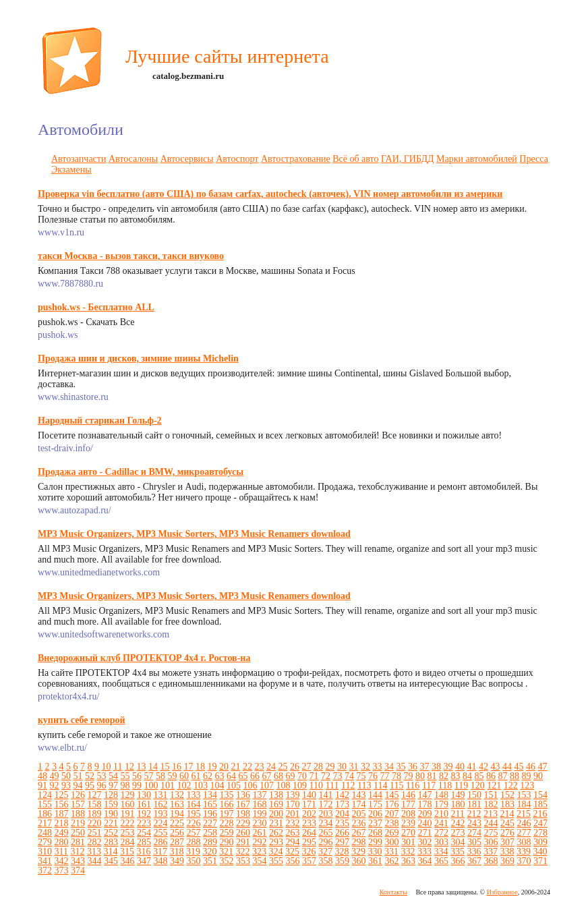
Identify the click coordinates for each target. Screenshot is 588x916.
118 (445, 785)
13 (141, 767)
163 (177, 804)
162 (161, 804)
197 (227, 814)
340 (540, 852)
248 (45, 833)
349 (177, 861)
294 (293, 842)
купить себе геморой (82, 720)
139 (293, 795)
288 (194, 842)
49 (55, 776)
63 (220, 776)
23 (259, 767)
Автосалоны (133, 159)
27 (306, 767)
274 (474, 833)
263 (293, 833)
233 (309, 823)
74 (349, 776)
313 (94, 852)
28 (318, 767)
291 (243, 842)
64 (231, 776)
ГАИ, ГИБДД (408, 159)
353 (243, 861)
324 (275, 852)
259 (227, 833)
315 (127, 852)
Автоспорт (237, 159)
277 (524, 833)
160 (128, 804)
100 (151, 785)
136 (243, 795)
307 (507, 842)
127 (95, 795)
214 (507, 814)
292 (260, 842)
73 (338, 776)
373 (62, 870)
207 (392, 814)
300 (392, 842)
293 (276, 842)
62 (208, 776)
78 (396, 776)
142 (342, 795)
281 (78, 842)
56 (137, 776)
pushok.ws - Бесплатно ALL (96, 307)
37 (424, 767)
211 (458, 814)
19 (212, 767)
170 (293, 804)
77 (385, 776)
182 (491, 804)
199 (260, 814)
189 (95, 814)
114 (380, 785)
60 (184, 776)
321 (226, 852)
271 (425, 833)
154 (540, 795)
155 (45, 804)
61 (196, 776)
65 (243, 776)
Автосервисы (187, 159)
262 (276, 833)
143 (359, 795)
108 (284, 785)
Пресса (534, 159)
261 (260, 833)
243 (474, 823)
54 (113, 776)
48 (42, 776)
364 (425, 861)
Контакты (393, 892)
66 (255, 776)
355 (276, 861)
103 (201, 785)
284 (128, 842)
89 (527, 776)
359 (342, 861)
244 (491, 823)
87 (503, 776)
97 (113, 785)
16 (177, 767)
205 (359, 814)
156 (62, 804)
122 (511, 785)
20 (224, 767)
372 (45, 870)
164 (194, 804)
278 (540, 833)
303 (441, 842)
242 (458, 823)
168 (260, 804)
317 (160, 852)
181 (474, 804)
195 (194, 814)
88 (514, 776)
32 (365, 767)
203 (326, 814)
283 (111, 842)
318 (176, 852)
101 (168, 785)
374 (78, 870)
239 (408, 823)
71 (314, 776)
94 (78, 785)
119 (461, 785)
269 (392, 833)
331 (391, 852)
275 (491, 833)
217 (45, 823)
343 (78, 861)
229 (243, 823)
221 (111, 823)
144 (375, 795)
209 (425, 814)
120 (478, 785)
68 (278, 776)
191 (128, 814)
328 (342, 852)
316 (143, 852)
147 (425, 795)
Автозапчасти (79, 159)
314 (110, 852)
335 (458, 852)
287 (177, 842)
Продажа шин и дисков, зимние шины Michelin (138, 359)
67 (267, 776)
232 (293, 823)
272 (441, 833)
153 (524, 795)
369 (507, 861)
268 (375, 833)
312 (77, 852)
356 (293, 861)
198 (243, 814)
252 (111, 833)
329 (358, 852)
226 (194, 823)
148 (441, 795)
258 (210, 833)
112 (348, 785)
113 (364, 785)
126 (78, 795)
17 (188, 767)
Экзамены (71, 170)
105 (234, 785)
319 (193, 852)
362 (392, 861)
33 (377, 767)
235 (342, 823)
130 (144, 795)
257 (194, 833)
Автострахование (296, 159)
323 (259, 852)
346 (128, 861)
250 (78, 833)
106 (251, 785)
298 (359, 842)
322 (242, 852)
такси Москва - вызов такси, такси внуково (131, 256)
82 (444, 776)
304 (458, 842)
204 (342, 814)
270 (408, 833)
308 (524, 842)
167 (243, 804)
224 (161, 823)
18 (200, 767)
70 (302, 776)
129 (128, 795)
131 (161, 795)
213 (491, 814)
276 (507, 833)
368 (491, 861)
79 (409, 776)
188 (78, 814)
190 (111, 814)
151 (491, 795)
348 (161, 861)
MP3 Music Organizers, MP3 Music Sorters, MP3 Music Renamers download (194, 534)
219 (78, 823)
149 (458, 795)
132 (177, 795)
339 (524, 852)
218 (62, 823)
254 (144, 833)
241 (441, 823)
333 (424, 852)
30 (342, 767)
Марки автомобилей (477, 159)
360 (359, 861)
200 (276, 814)
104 (217, 785)
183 (507, 804)
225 (177, 823)
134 (210, 795)
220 (95, 823)
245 (507, 823)
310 (45, 852)
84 (467, 776)
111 (332, 785)
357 (309, 861)
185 (540, 804)
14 (153, 767)
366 (458, 861)
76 (373, 776)
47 (542, 767)
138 (276, 795)
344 (95, 861)
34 (389, 767)
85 (479, 776)
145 (392, 795)
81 (432, 776)
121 (494, 785)
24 (271, 767)
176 (392, 804)
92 (55, 785)
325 (292, 852)
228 (227, 823)
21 (235, 767)
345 (111, 861)
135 (227, 795)
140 (309, 795)
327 (325, 852)
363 (408, 861)
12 (129, 767)
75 (361, 776)
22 (247, 767)
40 (460, 767)
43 (495, 767)
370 (524, 861)
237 (375, 823)
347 (144, 861)
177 (408, 804)
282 (95, 842)
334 (441, 852)
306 (491, 842)
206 (375, 814)
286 (161, 842)
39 (448, 767)
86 (491, 776)
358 (326, 861)
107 (267, 785)
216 (540, 814)
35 (401, 767)
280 (62, 842)
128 (111, 795)
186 (45, 814)
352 (227, 861)
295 (309, 842)
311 (61, 852)
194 (177, 814)
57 (149, 776)
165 (210, 804)
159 (111, 804)
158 (95, 804)
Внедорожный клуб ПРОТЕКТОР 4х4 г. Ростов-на (144, 658)
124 (45, 795)
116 (413, 785)
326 (308, 852)
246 (524, 823)
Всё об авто (355, 159)
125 (62, 795)
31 (353, 767)
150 (474, 795)
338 (507, 852)
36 (413, 767)
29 (330, 767)
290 (227, 842)
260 (243, 833)
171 (309, 804)
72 (326, 776)
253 (128, 833)
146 (408, 795)
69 (291, 776)
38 (436, 767)
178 (425, 804)
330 (375, 852)
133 (194, 795)
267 (359, 833)
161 (144, 804)
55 (125, 776)
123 (527, 785)
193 (161, 814)
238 (392, 823)
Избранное (502, 892)
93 (66, 785)
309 (540, 842)
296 (326, 842)
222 (128, 823)
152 (507, 795)
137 (260, 795)
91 (42, 785)
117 (429, 785)
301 (408, 842)
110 (316, 785)
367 (474, 861)
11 (118, 767)
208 (408, 814)
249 (62, 833)
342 (62, 861)
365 (441, 861)
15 (165, 767)
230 (260, 823)
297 (342, 842)
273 (458, 833)
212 (474, 814)
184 (524, 804)
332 (408, 852)
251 (95, 833)
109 (300, 785)
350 (194, 861)
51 (78, 776)
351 (210, 861)
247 (540, 823)
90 (538, 776)
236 (359, 823)
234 (326, 823)
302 (425, 842)
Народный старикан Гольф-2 (100, 421)
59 (173, 776)
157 (78, 804)
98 (125, 785)
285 (144, 842)
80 (420, 776)
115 (396, 785)
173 (342, 804)
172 (326, 804)
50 (66, 776)
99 (137, 785)
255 (161, 833)
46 (531, 767)
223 (144, 823)
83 (456, 776)
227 (210, 823)
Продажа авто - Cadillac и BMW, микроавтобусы (141, 472)
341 (45, 861)
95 (90, 785)
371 (540, 861)
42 (483, 767)
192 (144, 814)
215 (524, 814)
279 (45, 842)
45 (519, 767)
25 (283, 767)
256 (177, 833)
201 (293, 814)
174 (359, 804)
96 (102, 785)
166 (227, 804)
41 (471, 767)
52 (90, 776)
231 (276, 823)
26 (295, 767)
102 (184, 785)
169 (276, 804)
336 (474, 852)
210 (441, 814)
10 (107, 767)
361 (375, 861)
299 (375, 842)
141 (326, 795)
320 (209, 852)
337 (491, 852)
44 (507, 767)
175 (375, 804)
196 (210, 814)
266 (342, 833)
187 (62, 814)
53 (102, 776)
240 (425, 823)
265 (326, 833)
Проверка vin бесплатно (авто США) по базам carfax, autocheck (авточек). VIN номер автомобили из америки (270, 194)
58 (160, 776)
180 (458, 804)
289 (210, 842)
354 (260, 861)
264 (309, 833)
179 (441, 804)
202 (309, 814)
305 (474, 842)
